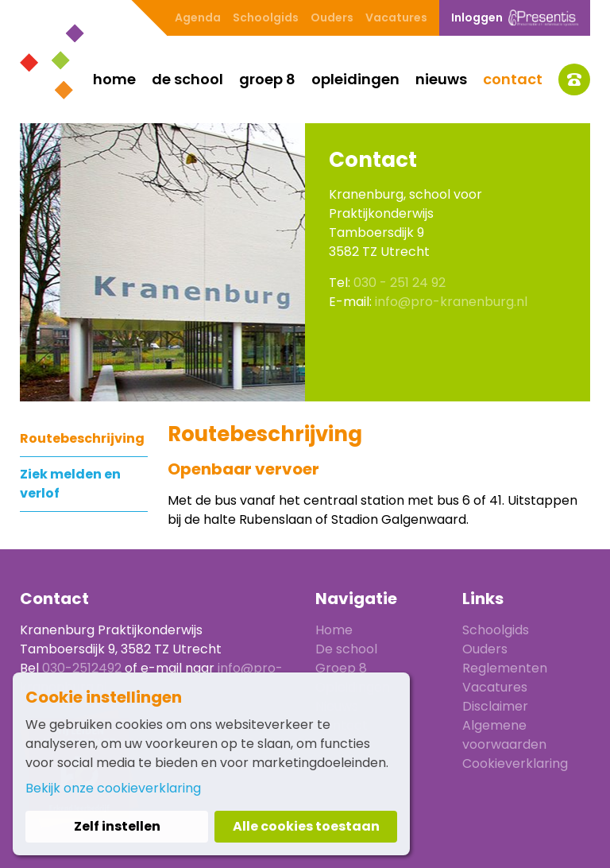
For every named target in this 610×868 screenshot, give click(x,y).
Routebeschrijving (82, 438)
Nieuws (441, 79)
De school (187, 79)
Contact (513, 79)
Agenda (198, 17)
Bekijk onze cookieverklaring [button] (113, 788)
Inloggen (515, 18)
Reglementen (505, 668)
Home (114, 79)
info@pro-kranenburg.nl (451, 302)
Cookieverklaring (515, 763)
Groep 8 (267, 79)
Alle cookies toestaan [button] (306, 826)
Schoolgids (266, 17)
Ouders (332, 17)
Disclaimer (495, 706)
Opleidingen (355, 79)
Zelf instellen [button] (117, 826)
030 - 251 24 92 (400, 283)
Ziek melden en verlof (70, 484)
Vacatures (396, 17)
